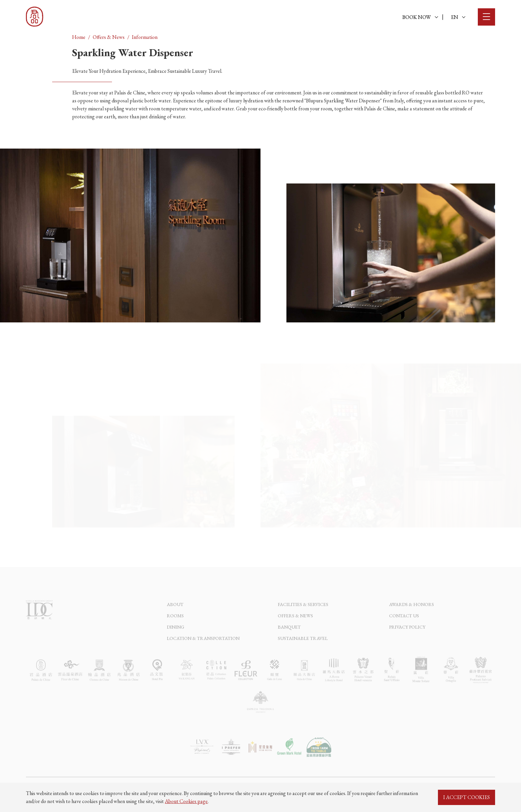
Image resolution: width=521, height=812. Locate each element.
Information (145, 37)
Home (79, 37)
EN (458, 17)
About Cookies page (186, 801)
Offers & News (109, 37)
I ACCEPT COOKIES (467, 797)
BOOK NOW (420, 17)
